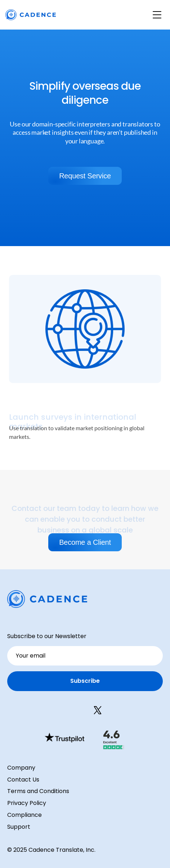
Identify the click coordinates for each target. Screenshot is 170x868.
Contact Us (23, 780)
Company (21, 768)
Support (19, 827)
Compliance (24, 815)
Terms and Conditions (38, 791)
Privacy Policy (27, 803)
